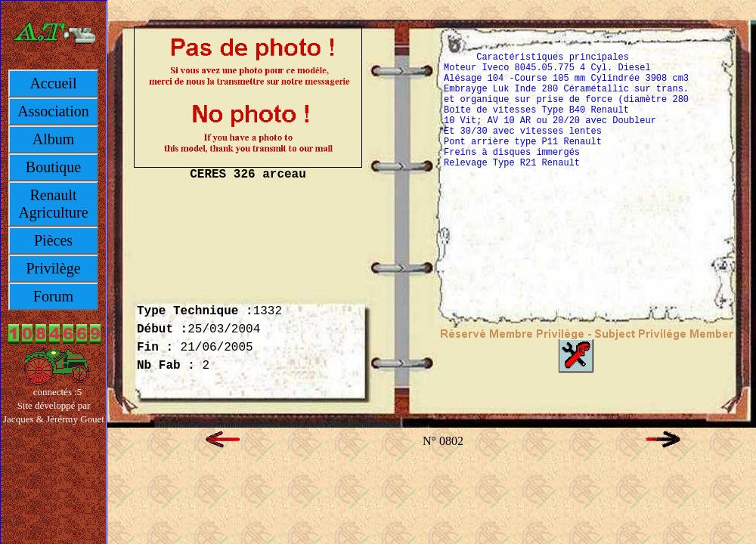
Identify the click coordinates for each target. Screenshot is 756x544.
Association (53, 111)
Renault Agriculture (53, 204)
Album (54, 139)
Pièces (53, 240)
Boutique (53, 167)
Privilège (53, 268)
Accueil (53, 83)
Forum (53, 296)
